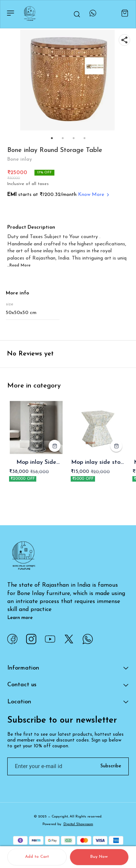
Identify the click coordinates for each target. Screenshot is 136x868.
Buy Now (99, 857)
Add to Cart (37, 857)
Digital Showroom (78, 824)
